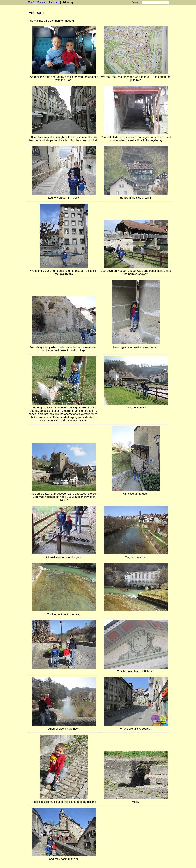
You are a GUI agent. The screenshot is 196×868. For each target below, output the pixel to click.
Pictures (54, 2)
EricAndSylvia (37, 2)
